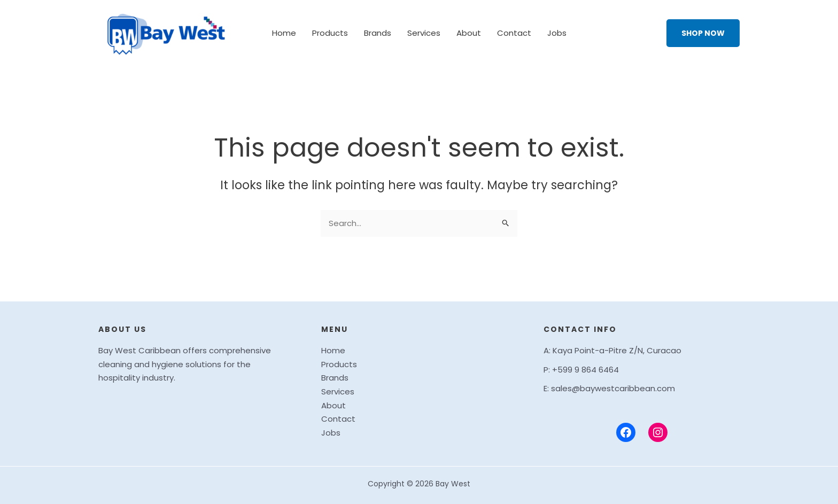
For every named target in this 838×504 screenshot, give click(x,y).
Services (424, 33)
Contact (514, 33)
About (469, 33)
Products (330, 33)
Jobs (557, 33)
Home (284, 33)
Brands (378, 33)
